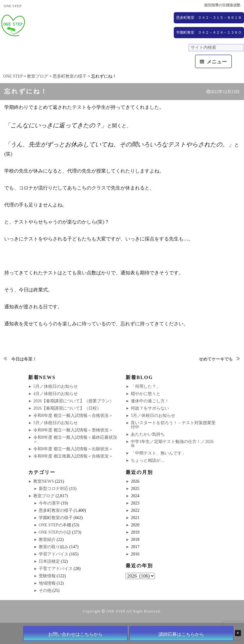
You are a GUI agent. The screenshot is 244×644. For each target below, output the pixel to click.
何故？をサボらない (150, 408)
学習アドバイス (54, 554)
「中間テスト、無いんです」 (158, 453)
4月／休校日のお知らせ (56, 394)
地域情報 (47, 583)
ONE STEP (116, 611)
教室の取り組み (54, 547)
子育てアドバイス (56, 569)
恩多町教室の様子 (56, 510)
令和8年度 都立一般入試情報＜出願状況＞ (73, 449)
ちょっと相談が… (148, 460)
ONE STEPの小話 (55, 532)
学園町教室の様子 (56, 518)
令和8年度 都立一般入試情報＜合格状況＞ (73, 416)
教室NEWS (44, 481)
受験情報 (47, 576)
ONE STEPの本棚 (55, 525)
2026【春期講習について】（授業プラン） (74, 401)
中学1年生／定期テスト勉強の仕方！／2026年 (172, 444)
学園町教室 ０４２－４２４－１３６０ (209, 32)
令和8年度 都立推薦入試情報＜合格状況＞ (73, 456)
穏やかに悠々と (146, 394)
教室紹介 (47, 540)
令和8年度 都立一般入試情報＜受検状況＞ (73, 430)
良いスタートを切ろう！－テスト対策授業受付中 (173, 425)
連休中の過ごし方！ (150, 401)
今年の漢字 (49, 503)
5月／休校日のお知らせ (56, 386)
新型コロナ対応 (54, 489)
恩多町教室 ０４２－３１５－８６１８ (209, 18)
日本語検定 (49, 561)
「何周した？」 (146, 386)
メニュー (217, 62)
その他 (45, 590)
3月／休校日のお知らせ (56, 423)
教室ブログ (44, 496)
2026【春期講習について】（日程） (67, 408)
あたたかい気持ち (148, 434)
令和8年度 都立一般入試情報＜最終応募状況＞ (75, 439)
